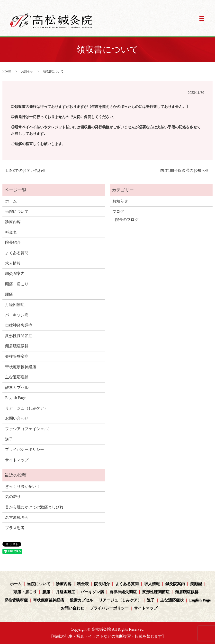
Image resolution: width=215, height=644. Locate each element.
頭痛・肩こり (17, 284)
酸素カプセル (17, 387)
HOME (7, 71)
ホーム (11, 201)
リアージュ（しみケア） (27, 408)
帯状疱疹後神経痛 (21, 367)
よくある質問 (17, 253)
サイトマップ (17, 460)
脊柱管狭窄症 (17, 356)
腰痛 (9, 294)
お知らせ (27, 71)
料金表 (11, 232)
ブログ (118, 212)
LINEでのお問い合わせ (26, 170)
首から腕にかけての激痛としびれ (34, 507)
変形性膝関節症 (19, 336)
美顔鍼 (196, 584)
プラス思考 (15, 528)
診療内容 (13, 222)
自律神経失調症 (19, 325)
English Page (15, 398)
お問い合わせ (17, 418)
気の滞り (13, 497)
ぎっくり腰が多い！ (23, 486)
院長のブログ (127, 220)
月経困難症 (15, 305)
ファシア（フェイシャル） (28, 429)
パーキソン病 (17, 315)
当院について (17, 212)
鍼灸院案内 (15, 274)
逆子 (9, 439)
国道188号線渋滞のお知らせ (185, 170)
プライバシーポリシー (25, 449)
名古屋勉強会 (17, 518)
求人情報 (13, 263)
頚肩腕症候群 (17, 346)
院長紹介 (13, 242)
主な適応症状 (17, 377)
